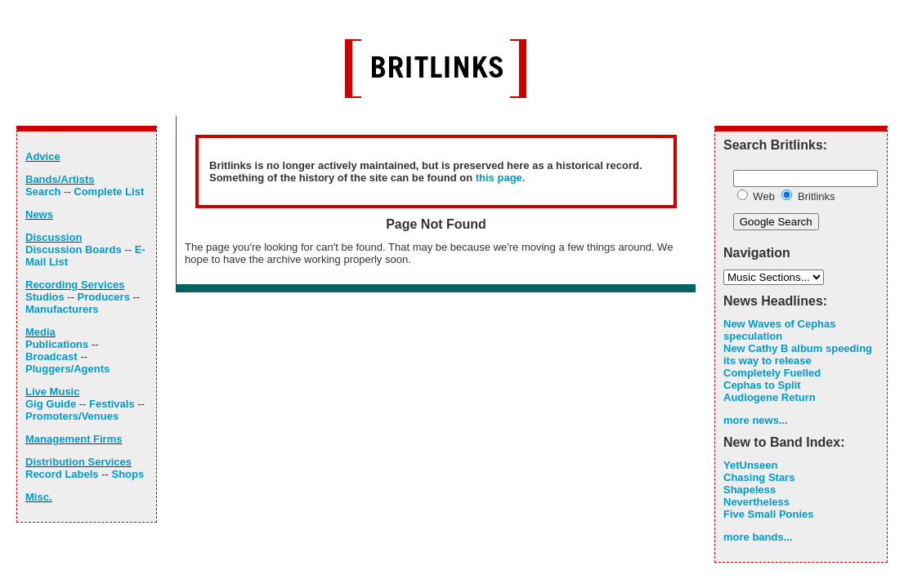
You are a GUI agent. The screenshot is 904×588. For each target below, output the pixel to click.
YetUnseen (750, 465)
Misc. (39, 497)
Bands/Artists (60, 179)
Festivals (112, 404)
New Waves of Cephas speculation (780, 330)
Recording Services (75, 285)
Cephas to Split (762, 385)
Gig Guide (51, 404)
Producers (104, 297)
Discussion (54, 237)
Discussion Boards (74, 249)
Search (43, 192)
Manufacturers (62, 309)
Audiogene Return (770, 397)
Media (40, 332)
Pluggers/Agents (67, 369)
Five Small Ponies (769, 514)
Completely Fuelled (772, 373)
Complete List (109, 192)
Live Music (52, 392)
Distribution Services (78, 462)
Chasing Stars (759, 477)
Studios (45, 297)
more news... (756, 420)
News (39, 214)
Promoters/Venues (72, 416)
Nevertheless (756, 502)
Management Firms (74, 439)
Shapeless (750, 490)
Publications (57, 344)
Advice (43, 156)
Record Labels (62, 474)
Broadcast (51, 356)
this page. (501, 178)
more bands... (758, 537)
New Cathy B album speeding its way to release (798, 354)
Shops (128, 474)
